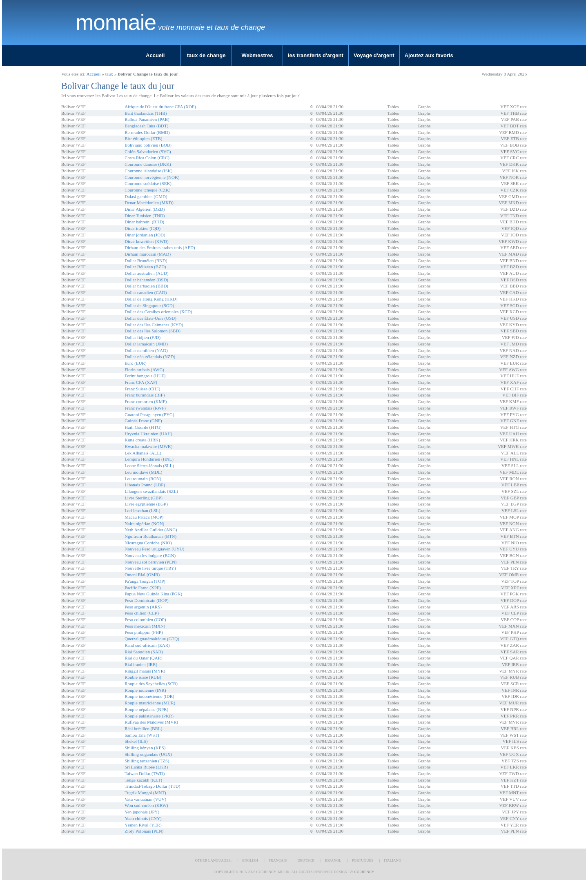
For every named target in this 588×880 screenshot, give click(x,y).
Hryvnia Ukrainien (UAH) (148, 434)
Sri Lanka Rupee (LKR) (146, 767)
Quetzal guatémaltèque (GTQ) (152, 639)
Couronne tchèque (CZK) (147, 190)
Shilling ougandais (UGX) (148, 754)
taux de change (206, 55)
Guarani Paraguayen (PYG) (149, 414)
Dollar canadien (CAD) (146, 292)
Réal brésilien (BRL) (143, 729)
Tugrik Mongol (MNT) (145, 793)
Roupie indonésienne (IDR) (149, 696)
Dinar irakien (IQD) (143, 228)
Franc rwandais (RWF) (145, 408)
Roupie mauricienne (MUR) (150, 703)
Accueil (155, 55)
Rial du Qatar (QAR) (144, 658)
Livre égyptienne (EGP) (146, 504)
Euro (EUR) (135, 363)
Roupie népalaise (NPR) (146, 709)
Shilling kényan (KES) (145, 748)
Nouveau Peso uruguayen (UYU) (154, 549)
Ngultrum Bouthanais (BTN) (150, 536)
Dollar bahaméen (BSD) (146, 280)
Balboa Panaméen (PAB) (147, 119)
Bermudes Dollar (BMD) (147, 132)
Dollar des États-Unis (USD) (150, 318)
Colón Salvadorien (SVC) (148, 151)
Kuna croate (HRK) (142, 440)
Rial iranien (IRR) (141, 664)
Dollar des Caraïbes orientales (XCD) (158, 312)
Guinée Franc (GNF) (143, 421)
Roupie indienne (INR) (145, 690)
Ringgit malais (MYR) (145, 671)
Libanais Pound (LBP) (145, 485)
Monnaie (116, 22)
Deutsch (306, 860)
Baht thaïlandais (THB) (146, 113)
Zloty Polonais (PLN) (144, 831)
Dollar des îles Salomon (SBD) (153, 331)
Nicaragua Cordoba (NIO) (148, 543)
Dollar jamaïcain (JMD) (146, 344)
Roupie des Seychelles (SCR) (151, 684)
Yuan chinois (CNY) (143, 818)
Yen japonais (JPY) (142, 812)
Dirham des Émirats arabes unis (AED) (160, 247)
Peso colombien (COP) (145, 619)
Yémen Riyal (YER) (143, 825)
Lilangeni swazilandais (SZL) (151, 491)
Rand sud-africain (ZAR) (147, 645)
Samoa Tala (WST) (142, 735)
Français (278, 860)
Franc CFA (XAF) (141, 382)
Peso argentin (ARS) (143, 607)
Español (333, 860)
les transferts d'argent (316, 55)
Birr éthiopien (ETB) (143, 138)
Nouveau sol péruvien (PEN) (150, 562)
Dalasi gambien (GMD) (146, 196)
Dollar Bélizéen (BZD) (145, 267)
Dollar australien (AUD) (147, 273)
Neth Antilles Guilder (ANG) (151, 530)
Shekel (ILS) (136, 741)
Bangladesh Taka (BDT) (146, 126)
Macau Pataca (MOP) (144, 517)
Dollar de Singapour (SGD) (149, 305)
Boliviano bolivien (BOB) (148, 145)
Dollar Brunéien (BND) (146, 261)
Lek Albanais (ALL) (143, 453)
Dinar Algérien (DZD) (145, 209)
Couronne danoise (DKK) (148, 164)
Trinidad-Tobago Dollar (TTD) (152, 786)
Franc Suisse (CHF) (142, 389)
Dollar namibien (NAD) (146, 350)
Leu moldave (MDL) (143, 472)
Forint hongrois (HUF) (145, 376)
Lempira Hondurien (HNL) (149, 459)
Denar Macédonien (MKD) (149, 203)
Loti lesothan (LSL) (142, 510)
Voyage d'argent (374, 55)
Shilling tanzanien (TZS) (147, 761)
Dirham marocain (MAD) (148, 254)
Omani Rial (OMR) (142, 575)
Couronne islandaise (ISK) (148, 171)
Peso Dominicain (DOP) (147, 600)
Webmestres (257, 55)
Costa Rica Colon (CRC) (147, 158)
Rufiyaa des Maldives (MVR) (151, 722)
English (250, 860)
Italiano (392, 860)
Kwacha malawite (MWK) (148, 446)
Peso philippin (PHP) (144, 632)
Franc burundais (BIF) (145, 395)
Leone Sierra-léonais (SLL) (149, 466)
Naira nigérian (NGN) (144, 524)
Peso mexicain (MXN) (145, 626)
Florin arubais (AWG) (144, 370)
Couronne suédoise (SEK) (148, 183)
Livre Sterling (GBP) (144, 498)
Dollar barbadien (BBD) (146, 286)
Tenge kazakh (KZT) (143, 780)
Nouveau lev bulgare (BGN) (150, 555)
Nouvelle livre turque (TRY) (150, 568)
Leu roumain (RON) (143, 479)
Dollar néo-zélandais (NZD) (150, 356)
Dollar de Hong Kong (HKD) (151, 299)
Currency (364, 872)
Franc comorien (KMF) (146, 401)
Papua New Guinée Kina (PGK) (153, 594)
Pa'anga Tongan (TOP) (145, 581)
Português (363, 860)
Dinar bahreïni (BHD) (144, 222)
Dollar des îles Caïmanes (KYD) (154, 325)
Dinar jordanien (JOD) (145, 235)
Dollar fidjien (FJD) (143, 337)
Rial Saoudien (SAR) (144, 652)
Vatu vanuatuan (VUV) (145, 799)
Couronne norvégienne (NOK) (152, 177)
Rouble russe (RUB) (143, 677)
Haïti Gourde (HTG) (143, 427)
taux (109, 74)
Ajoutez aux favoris (429, 55)
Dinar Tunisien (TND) (145, 216)
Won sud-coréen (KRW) (146, 805)
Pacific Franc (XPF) (143, 588)
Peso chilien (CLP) (142, 613)
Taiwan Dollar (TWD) (145, 773)
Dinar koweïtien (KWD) (147, 241)
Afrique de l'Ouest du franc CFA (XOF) (160, 107)
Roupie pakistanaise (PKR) (149, 716)
